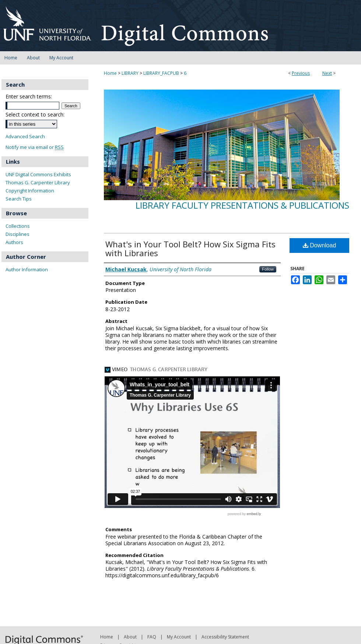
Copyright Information (30, 191)
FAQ (152, 637)
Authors (14, 242)
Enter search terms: (29, 96)
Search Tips (19, 199)
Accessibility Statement (225, 637)
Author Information (27, 269)
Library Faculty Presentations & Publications (242, 205)
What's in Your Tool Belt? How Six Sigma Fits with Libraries (190, 248)
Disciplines (17, 234)
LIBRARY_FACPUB (161, 73)
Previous (301, 73)
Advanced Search (25, 136)
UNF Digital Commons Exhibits (38, 174)
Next (327, 73)
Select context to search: (35, 114)
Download (320, 245)
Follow (268, 269)
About (130, 637)
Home (110, 73)
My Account (179, 637)
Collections (18, 226)
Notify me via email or (35, 147)
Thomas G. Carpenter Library (38, 182)
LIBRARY (130, 73)
